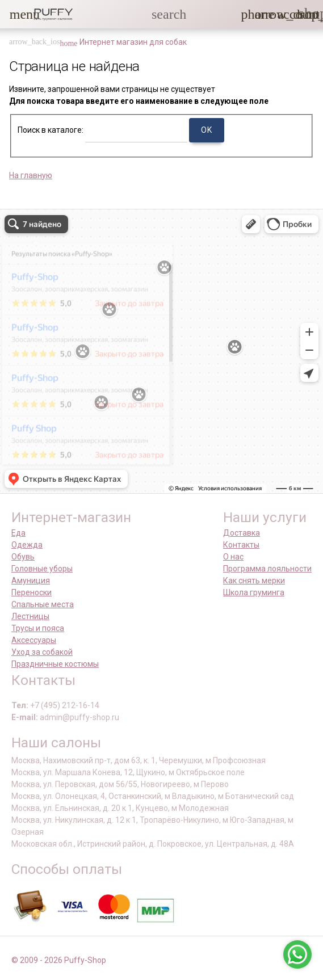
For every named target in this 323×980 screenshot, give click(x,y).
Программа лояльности (267, 569)
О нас (233, 557)
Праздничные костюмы (55, 664)
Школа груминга (254, 592)
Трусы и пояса (38, 628)
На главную (31, 175)
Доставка (242, 533)
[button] (16, 14)
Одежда (27, 545)
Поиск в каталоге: (51, 130)
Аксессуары (34, 640)
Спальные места (43, 604)
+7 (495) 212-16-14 (65, 705)
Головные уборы (42, 569)
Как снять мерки (254, 581)
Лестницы (30, 616)
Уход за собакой (42, 652)
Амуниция (31, 581)
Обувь (23, 557)
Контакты (241, 545)
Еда (18, 533)
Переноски (32, 592)
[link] (284, 14)
